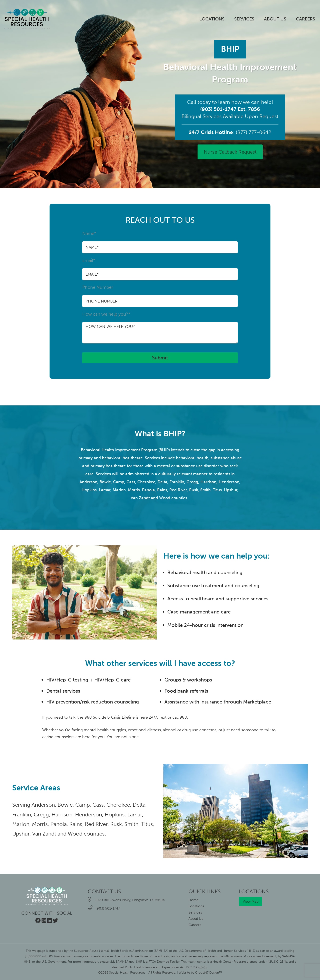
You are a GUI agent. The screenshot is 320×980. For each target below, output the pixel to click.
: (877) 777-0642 (230, 132)
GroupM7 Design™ (208, 973)
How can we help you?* (160, 327)
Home (194, 900)
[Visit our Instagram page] (44, 921)
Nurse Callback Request (230, 152)
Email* (160, 269)
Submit (160, 358)
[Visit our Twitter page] (55, 921)
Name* (160, 242)
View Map (251, 901)
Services (244, 19)
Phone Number (160, 296)
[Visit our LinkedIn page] (49, 921)
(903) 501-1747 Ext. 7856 (230, 109)
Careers (306, 19)
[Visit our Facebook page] (38, 921)
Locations (212, 19)
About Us (275, 19)
